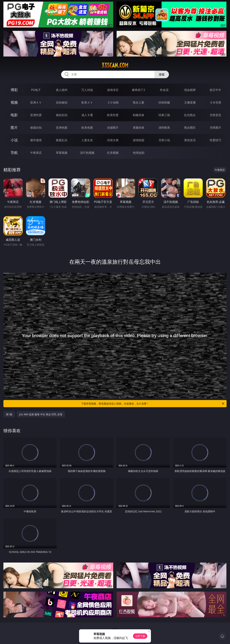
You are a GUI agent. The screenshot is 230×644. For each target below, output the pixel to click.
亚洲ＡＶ (36, 102)
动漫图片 (113, 128)
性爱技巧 (215, 140)
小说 (14, 140)
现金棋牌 (190, 90)
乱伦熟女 (190, 115)
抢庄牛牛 (215, 90)
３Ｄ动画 (113, 102)
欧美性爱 (113, 115)
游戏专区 (113, 90)
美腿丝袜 (139, 128)
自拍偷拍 (62, 102)
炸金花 (164, 90)
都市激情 (36, 140)
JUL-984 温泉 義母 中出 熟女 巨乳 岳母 (41, 414)
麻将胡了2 (138, 90)
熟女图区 (190, 128)
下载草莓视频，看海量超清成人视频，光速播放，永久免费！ (153, 404)
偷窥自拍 (36, 128)
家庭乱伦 (62, 140)
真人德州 (62, 90)
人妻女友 (87, 140)
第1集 (9, 414)
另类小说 (164, 140)
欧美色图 (87, 128)
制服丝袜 (139, 115)
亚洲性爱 (36, 115)
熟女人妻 (139, 102)
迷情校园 (139, 140)
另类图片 (215, 128)
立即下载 (140, 636)
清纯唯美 (164, 128)
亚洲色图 (62, 128)
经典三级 (164, 115)
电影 (14, 115)
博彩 (14, 90)
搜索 (162, 74)
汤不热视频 (87, 153)
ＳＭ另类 (215, 102)
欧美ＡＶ (87, 102)
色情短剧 (139, 153)
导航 (14, 153)
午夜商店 (36, 153)
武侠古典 (113, 140)
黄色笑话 (190, 140)
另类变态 (215, 115)
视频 (14, 102)
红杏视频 (113, 153)
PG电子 (36, 90)
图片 (14, 127)
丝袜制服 (164, 102)
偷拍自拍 (62, 115)
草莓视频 (62, 153)
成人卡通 (87, 115)
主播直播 (190, 102)
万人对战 (87, 90)
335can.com (115, 65)
